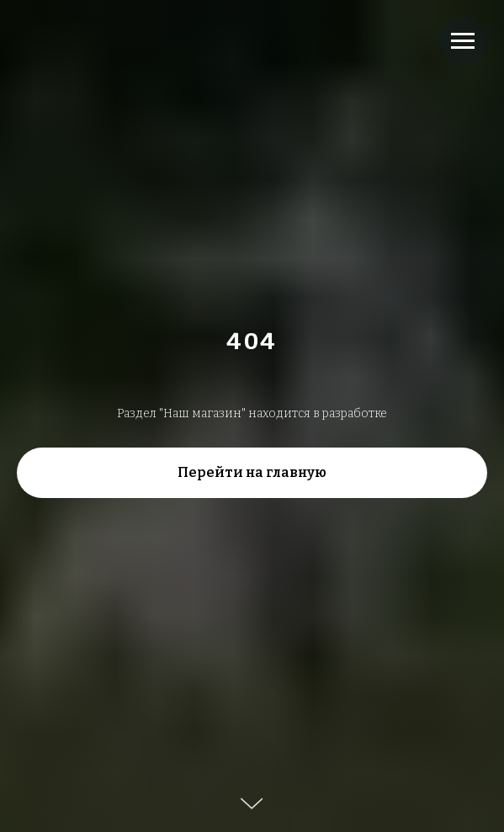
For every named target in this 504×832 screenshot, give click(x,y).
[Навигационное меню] (463, 41)
